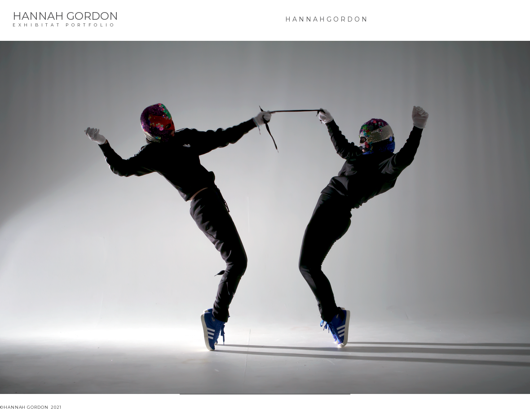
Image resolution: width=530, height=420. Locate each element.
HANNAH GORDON (65, 16)
